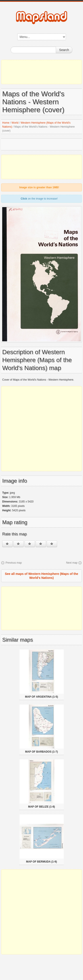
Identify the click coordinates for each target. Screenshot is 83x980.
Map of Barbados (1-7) (42, 752)
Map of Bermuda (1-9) (41, 862)
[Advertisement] (41, 72)
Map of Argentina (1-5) (41, 697)
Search (64, 50)
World (15, 123)
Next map (72, 563)
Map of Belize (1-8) (41, 807)
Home (6, 123)
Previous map (14, 563)
